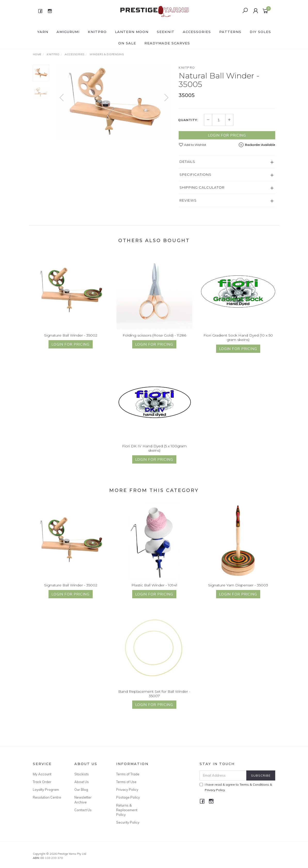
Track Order (42, 782)
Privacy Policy (127, 790)
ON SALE (127, 43)
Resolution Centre (47, 797)
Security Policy (128, 822)
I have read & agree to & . (236, 787)
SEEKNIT (166, 32)
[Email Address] (223, 775)
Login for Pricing (227, 135)
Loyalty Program (46, 790)
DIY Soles (260, 32)
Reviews (188, 200)
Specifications (195, 174)
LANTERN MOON (132, 32)
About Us (82, 782)
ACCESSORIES (197, 32)
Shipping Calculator (202, 187)
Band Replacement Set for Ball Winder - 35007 (154, 696)
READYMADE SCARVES (167, 43)
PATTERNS (230, 32)
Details (187, 162)
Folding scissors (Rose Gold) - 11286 (154, 338)
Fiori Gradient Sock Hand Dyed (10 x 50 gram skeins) (238, 340)
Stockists (82, 774)
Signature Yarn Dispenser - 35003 (238, 588)
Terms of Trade (128, 774)
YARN (43, 32)
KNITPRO (97, 32)
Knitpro (187, 67)
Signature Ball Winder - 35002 (71, 338)
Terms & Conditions (254, 785)
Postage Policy (128, 797)
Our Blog (81, 790)
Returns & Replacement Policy (127, 810)
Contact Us (83, 810)
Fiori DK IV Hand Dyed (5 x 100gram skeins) (154, 451)
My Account (42, 774)
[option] (114, 103)
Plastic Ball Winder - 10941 (154, 588)
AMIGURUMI (68, 32)
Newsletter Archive (83, 800)
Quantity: (188, 120)
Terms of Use (126, 782)
